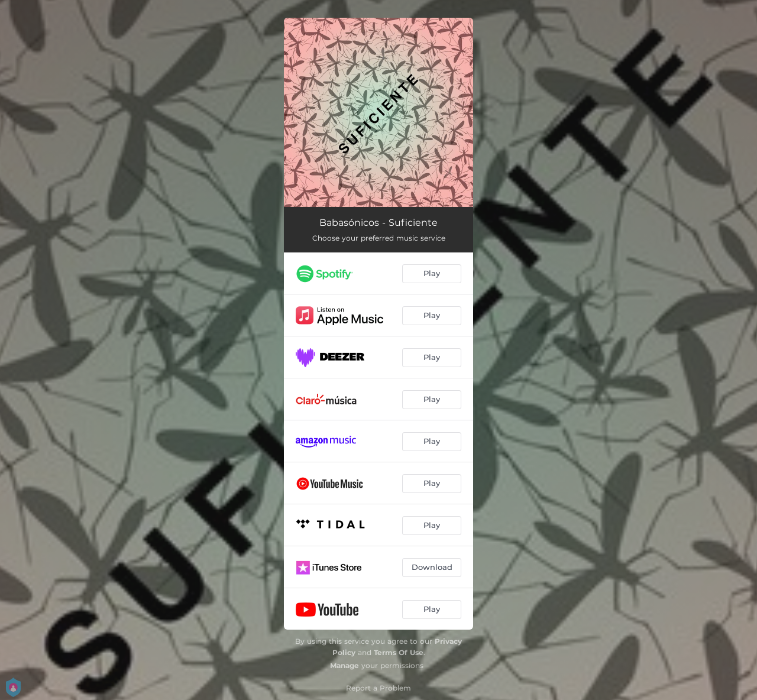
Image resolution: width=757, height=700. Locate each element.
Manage (344, 665)
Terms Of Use (399, 652)
